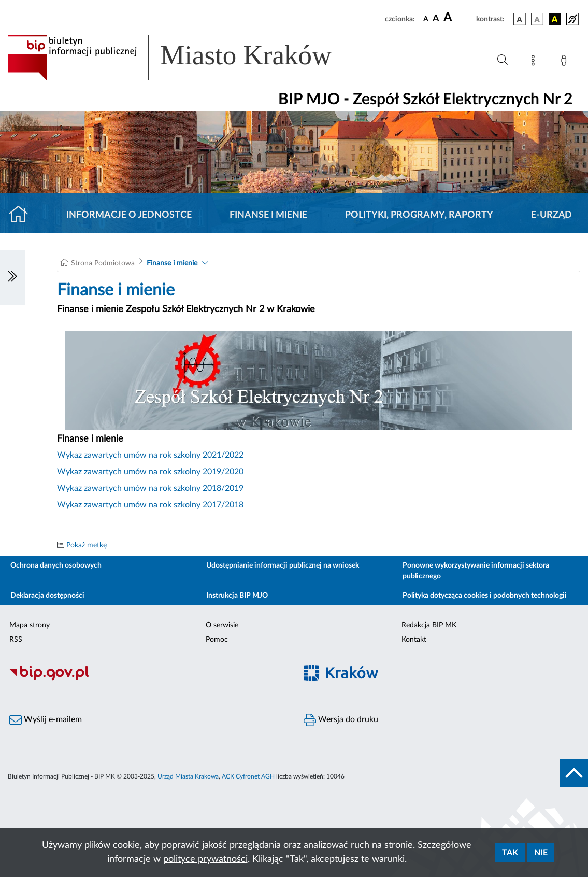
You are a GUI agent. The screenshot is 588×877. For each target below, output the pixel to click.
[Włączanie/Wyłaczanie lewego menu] (12, 277)
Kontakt (414, 640)
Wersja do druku (341, 720)
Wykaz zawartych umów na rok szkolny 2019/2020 (150, 472)
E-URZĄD (551, 215)
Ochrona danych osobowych (56, 565)
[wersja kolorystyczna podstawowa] (520, 19)
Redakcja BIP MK (429, 625)
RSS (16, 640)
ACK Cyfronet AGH (248, 776)
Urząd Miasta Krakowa (188, 776)
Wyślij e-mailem (46, 720)
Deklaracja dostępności (47, 596)
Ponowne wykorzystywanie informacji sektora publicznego (476, 571)
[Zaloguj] (566, 62)
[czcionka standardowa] (426, 19)
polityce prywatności (205, 859)
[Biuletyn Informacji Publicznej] (147, 679)
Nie (541, 853)
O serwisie (222, 625)
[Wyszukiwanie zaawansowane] (503, 60)
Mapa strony (30, 625)
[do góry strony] (574, 773)
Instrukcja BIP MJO (237, 596)
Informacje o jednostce (129, 215)
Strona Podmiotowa (103, 263)
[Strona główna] (23, 215)
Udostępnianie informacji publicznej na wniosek (283, 565)
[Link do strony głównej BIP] (184, 58)
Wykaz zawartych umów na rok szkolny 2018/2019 (150, 488)
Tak (510, 853)
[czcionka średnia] (436, 19)
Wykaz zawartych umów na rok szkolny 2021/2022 (150, 455)
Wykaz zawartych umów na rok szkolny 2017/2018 (150, 505)
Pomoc (217, 640)
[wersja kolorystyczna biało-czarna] (537, 19)
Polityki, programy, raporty (419, 215)
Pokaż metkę (87, 545)
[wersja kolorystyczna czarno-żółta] (555, 19)
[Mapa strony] (535, 62)
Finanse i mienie (268, 215)
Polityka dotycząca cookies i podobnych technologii (485, 596)
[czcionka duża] (458, 18)
